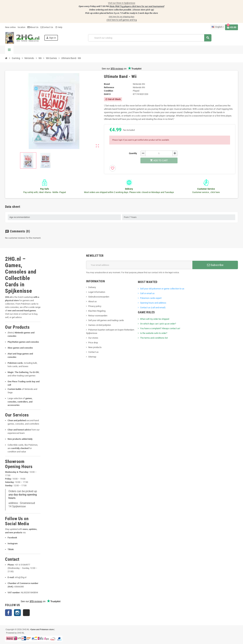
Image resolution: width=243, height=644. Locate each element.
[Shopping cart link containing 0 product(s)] (232, 27)
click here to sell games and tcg (122, 20)
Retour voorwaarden (98, 316)
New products (95, 347)
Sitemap (92, 357)
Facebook (8, 613)
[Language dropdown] (218, 27)
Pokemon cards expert (151, 298)
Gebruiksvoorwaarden (99, 297)
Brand (107, 84)
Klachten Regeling (97, 311)
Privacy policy (95, 306)
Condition (109, 91)
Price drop (93, 343)
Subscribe (215, 265)
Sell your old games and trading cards (106, 320)
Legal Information (97, 292)
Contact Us (47, 27)
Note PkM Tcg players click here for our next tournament (137, 6)
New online (10, 27)
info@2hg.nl (21, 577)
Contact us (93, 352)
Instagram (17, 613)
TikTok (26, 613)
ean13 (107, 94)
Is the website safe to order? (154, 333)
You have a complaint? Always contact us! (160, 328)
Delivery (92, 287)
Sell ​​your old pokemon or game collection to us (162, 289)
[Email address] (139, 265)
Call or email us (147, 293)
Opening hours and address (153, 303)
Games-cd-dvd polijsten (100, 325)
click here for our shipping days (122, 17)
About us (92, 301)
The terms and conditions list (154, 338)
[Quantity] (159, 153)
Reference (109, 87)
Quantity (133, 153)
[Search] (150, 38)
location (22, 27)
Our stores (93, 338)
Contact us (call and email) (153, 308)
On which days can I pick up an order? (158, 324)
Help (59, 27)
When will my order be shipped (155, 319)
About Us (33, 27)
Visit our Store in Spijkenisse (122, 3)
